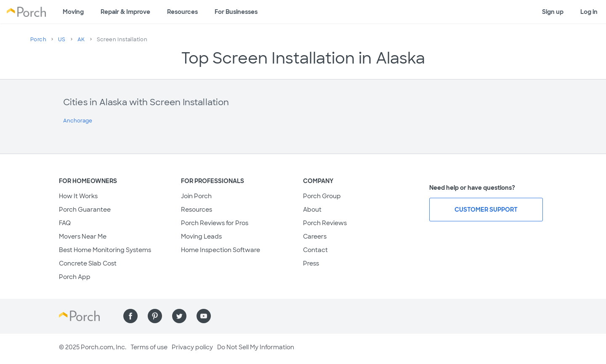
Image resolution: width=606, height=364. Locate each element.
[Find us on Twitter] (179, 316)
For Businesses (236, 12)
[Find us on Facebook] (130, 316)
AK (81, 40)
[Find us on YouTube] (204, 316)
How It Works (78, 196)
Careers (315, 236)
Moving (73, 12)
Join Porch (196, 196)
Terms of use (149, 347)
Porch (38, 40)
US (62, 40)
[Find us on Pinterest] (155, 316)
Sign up (553, 12)
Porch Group (322, 196)
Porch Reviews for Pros (215, 223)
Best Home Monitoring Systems (105, 250)
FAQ (65, 223)
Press (311, 263)
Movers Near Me (83, 236)
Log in (589, 12)
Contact (315, 250)
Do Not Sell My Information (256, 347)
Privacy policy (192, 347)
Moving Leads (201, 236)
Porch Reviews (325, 223)
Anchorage (78, 121)
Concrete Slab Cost (88, 263)
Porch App (75, 277)
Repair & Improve (125, 12)
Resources (182, 12)
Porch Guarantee (85, 210)
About (312, 210)
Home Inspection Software (221, 250)
